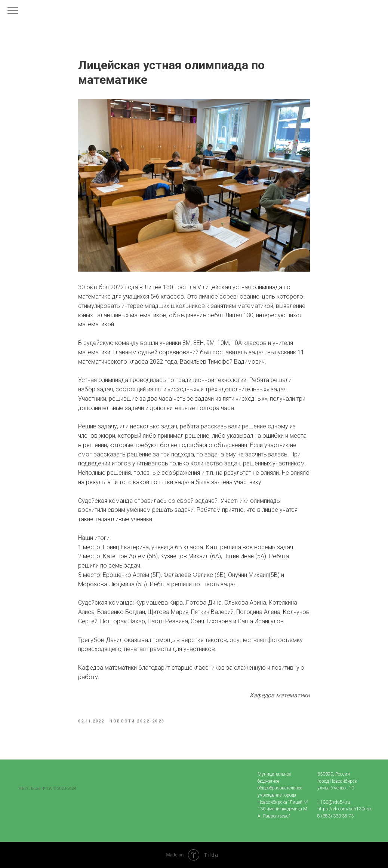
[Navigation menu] (13, 11)
